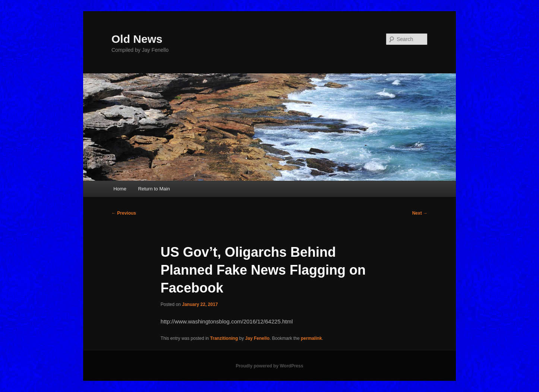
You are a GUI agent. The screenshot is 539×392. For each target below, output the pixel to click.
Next (420, 213)
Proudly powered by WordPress (269, 366)
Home (120, 189)
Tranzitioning (224, 338)
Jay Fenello (257, 338)
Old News (137, 39)
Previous (124, 213)
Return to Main (154, 189)
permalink (311, 338)
